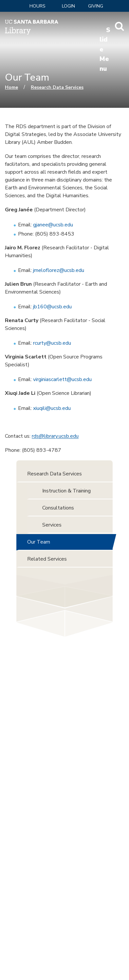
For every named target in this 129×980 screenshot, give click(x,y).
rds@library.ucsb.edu (55, 436)
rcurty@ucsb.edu (52, 343)
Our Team (39, 542)
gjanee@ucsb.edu (53, 225)
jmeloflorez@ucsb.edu (59, 270)
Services (52, 525)
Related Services (47, 559)
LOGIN (68, 6)
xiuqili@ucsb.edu (52, 408)
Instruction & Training (66, 491)
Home (11, 87)
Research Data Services (57, 87)
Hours (37, 6)
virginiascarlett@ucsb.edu (62, 379)
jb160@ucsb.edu (52, 307)
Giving (96, 6)
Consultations (58, 508)
